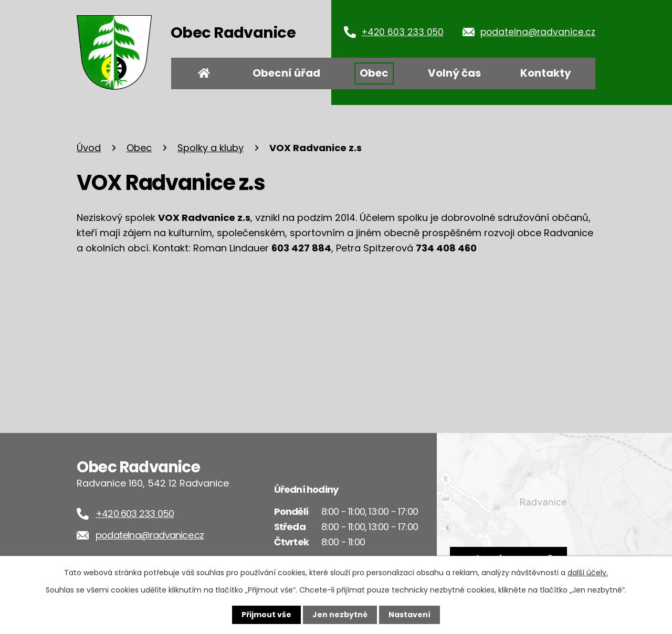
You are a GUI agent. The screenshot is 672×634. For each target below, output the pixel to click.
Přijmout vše (266, 615)
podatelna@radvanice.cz (538, 32)
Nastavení (409, 615)
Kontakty (546, 73)
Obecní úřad (286, 73)
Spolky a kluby (211, 148)
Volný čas (454, 73)
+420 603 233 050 (403, 32)
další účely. (588, 573)
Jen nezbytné (340, 615)
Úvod (204, 73)
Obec (374, 73)
